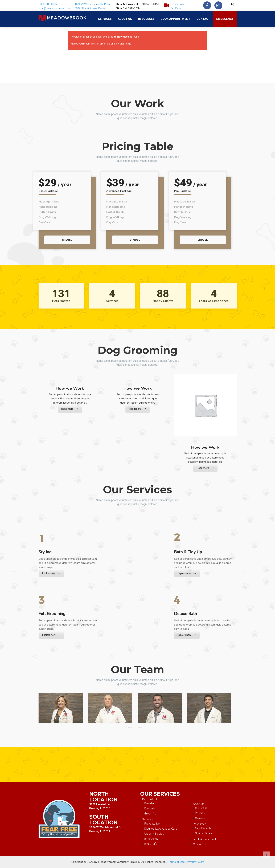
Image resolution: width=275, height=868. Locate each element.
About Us (125, 19)
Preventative (152, 824)
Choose (67, 240)
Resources (146, 19)
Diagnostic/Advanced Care (161, 829)
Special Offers (204, 833)
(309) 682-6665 (48, 4)
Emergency (225, 19)
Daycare (149, 808)
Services (105, 19)
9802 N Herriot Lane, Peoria (90, 8)
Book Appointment (175, 19)
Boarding (150, 803)
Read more (70, 409)
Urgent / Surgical (154, 834)
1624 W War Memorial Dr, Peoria (93, 4)
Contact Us (200, 844)
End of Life (151, 844)
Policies (200, 813)
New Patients (203, 828)
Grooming (150, 814)
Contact (203, 19)
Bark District (150, 799)
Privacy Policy (195, 862)
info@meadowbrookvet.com (55, 8)
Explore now (51, 573)
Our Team (201, 808)
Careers (200, 818)
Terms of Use (177, 862)
